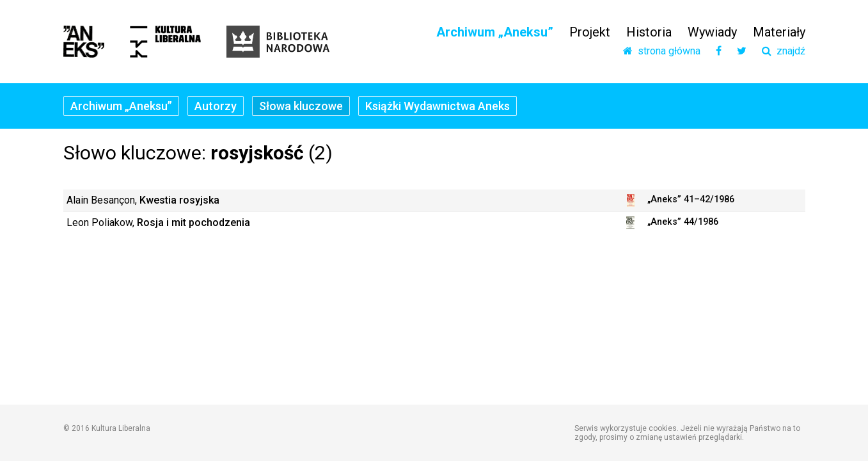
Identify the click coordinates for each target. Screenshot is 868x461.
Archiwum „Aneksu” (495, 32)
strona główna (662, 51)
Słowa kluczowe (301, 106)
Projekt (590, 32)
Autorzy (216, 106)
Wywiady (712, 32)
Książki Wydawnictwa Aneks (438, 106)
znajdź (784, 51)
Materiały (779, 32)
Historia (649, 32)
